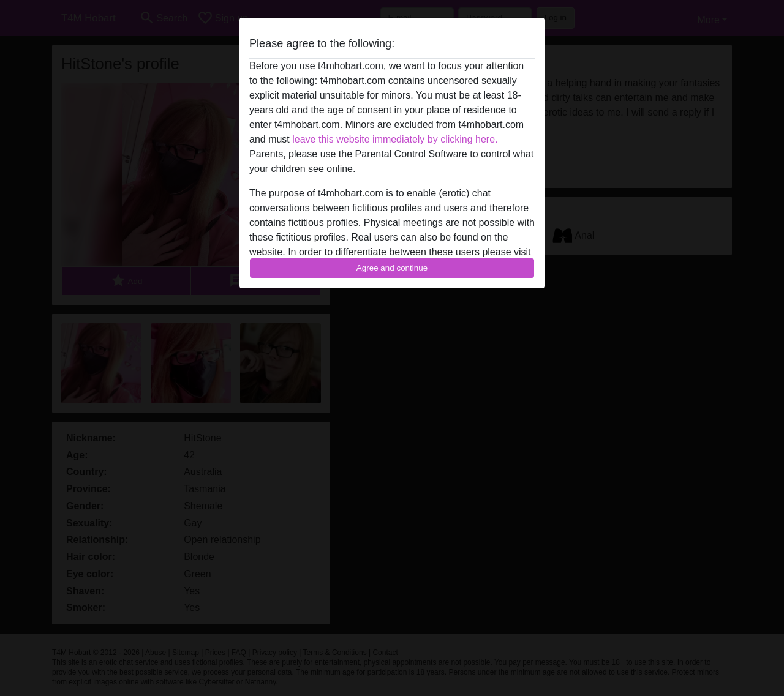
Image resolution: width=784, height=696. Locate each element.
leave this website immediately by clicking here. (395, 139)
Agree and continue (392, 268)
